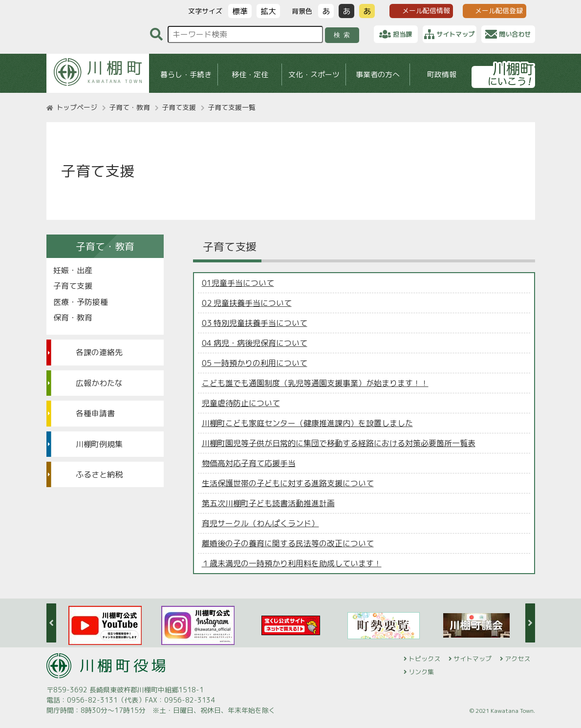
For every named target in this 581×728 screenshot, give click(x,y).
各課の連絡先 (99, 352)
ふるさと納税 (99, 474)
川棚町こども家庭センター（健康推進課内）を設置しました (307, 423)
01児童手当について (238, 283)
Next (530, 623)
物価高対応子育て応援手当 (249, 463)
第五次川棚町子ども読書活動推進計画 (268, 503)
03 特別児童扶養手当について (255, 323)
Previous (51, 623)
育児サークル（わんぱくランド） (260, 523)
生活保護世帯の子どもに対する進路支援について (288, 483)
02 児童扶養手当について (247, 303)
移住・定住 (249, 75)
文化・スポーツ (313, 75)
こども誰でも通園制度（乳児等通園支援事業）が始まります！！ (315, 383)
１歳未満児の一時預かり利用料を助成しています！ (292, 563)
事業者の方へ (378, 75)
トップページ (77, 107)
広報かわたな (99, 383)
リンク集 (421, 672)
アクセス (517, 659)
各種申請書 (95, 413)
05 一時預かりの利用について (255, 363)
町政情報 (442, 75)
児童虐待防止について (241, 403)
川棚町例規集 (99, 444)
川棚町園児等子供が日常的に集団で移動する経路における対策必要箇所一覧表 (339, 443)
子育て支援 (179, 107)
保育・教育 (73, 318)
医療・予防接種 (81, 302)
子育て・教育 (129, 107)
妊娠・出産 (73, 270)
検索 (343, 35)
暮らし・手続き (185, 75)
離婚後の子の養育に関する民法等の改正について (288, 543)
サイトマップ (473, 659)
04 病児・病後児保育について (255, 343)
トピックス (424, 659)
